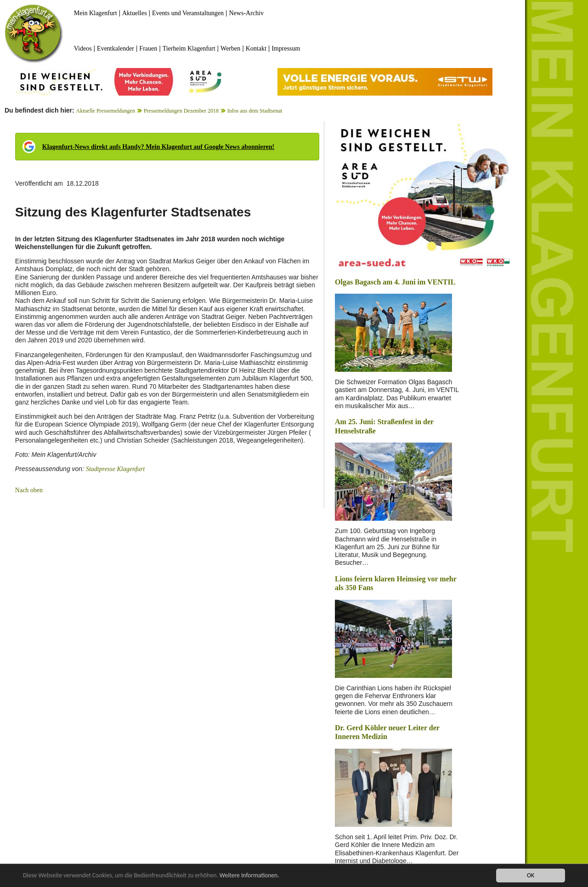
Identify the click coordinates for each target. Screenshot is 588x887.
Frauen (148, 48)
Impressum (286, 48)
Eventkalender (116, 48)
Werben (230, 48)
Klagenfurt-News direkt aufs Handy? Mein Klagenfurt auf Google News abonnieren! (158, 147)
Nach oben (29, 490)
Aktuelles (135, 13)
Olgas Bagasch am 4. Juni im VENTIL (395, 282)
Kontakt (256, 48)
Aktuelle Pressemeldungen (106, 111)
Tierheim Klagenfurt (189, 48)
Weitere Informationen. (249, 876)
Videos (83, 48)
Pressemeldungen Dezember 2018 (181, 111)
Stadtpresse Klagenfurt (115, 469)
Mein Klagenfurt (96, 13)
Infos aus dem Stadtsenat (255, 111)
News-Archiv (246, 13)
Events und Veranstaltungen (188, 13)
